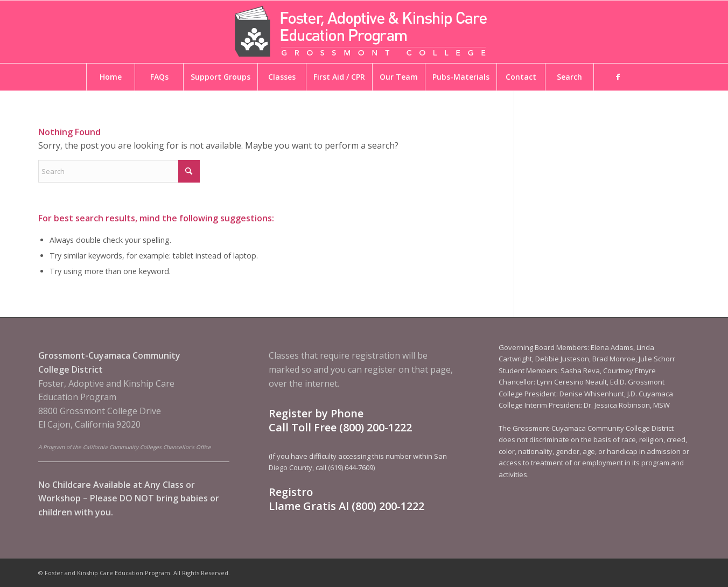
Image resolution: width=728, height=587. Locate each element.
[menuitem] (110, 77)
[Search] (119, 171)
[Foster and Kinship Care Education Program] (364, 32)
